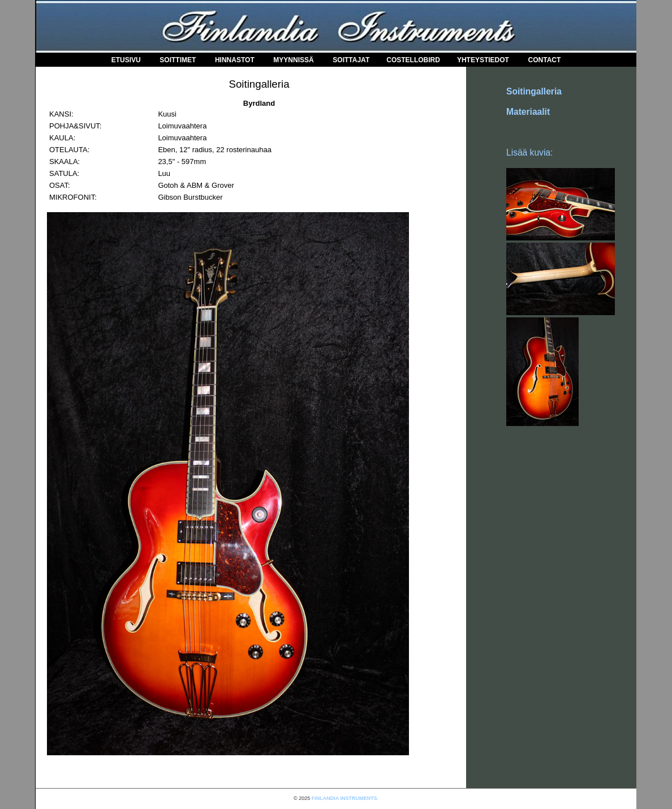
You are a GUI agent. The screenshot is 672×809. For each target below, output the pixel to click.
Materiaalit (528, 112)
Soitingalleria (534, 91)
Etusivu (126, 60)
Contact (545, 60)
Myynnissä (293, 60)
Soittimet (178, 60)
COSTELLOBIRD (413, 60)
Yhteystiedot (483, 60)
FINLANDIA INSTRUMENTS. (345, 798)
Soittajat (351, 60)
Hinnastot (235, 60)
